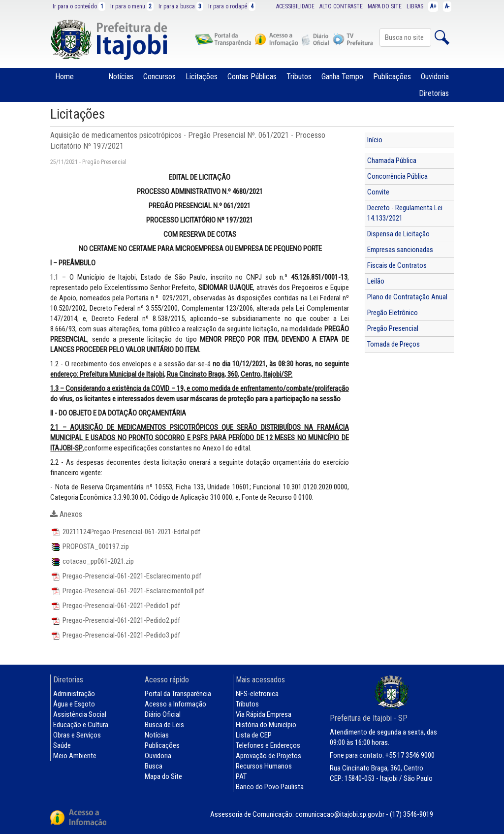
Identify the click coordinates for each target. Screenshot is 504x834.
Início (375, 140)
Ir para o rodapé (232, 6)
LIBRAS (415, 6)
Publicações (392, 77)
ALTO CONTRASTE (341, 6)
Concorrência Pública (397, 176)
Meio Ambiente (75, 756)
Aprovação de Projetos (268, 756)
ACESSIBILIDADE (295, 6)
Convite (378, 192)
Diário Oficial (163, 714)
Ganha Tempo (342, 77)
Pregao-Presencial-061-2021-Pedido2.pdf (115, 620)
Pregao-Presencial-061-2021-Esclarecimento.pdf (126, 576)
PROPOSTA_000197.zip (90, 546)
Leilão (376, 281)
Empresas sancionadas (400, 250)
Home (64, 77)
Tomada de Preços (394, 344)
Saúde (62, 745)
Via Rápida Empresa (264, 714)
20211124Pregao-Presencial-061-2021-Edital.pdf (125, 532)
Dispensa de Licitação (398, 234)
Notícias (121, 77)
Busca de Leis (164, 725)
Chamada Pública (392, 160)
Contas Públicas (252, 77)
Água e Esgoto (74, 704)
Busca (154, 766)
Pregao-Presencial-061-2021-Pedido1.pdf (115, 606)
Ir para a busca (181, 6)
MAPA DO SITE (385, 6)
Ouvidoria (435, 77)
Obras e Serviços (77, 735)
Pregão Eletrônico (393, 313)
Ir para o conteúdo (79, 6)
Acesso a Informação (175, 704)
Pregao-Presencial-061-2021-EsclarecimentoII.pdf (127, 591)
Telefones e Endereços (268, 745)
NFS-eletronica (257, 694)
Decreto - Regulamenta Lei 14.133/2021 (405, 213)
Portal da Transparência (178, 694)
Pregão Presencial (393, 328)
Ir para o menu (132, 6)
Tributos (299, 77)
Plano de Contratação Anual (407, 297)
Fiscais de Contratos (397, 265)
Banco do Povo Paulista (270, 787)
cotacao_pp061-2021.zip (92, 561)
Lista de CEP (254, 735)
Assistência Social (80, 714)
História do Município (266, 725)
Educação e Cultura (81, 725)
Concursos (159, 77)
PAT (241, 776)
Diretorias (434, 93)
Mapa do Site (163, 776)
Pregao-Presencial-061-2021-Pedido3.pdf (115, 635)
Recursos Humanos (264, 766)
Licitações (202, 77)
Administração (74, 694)
